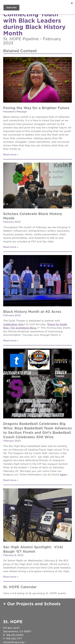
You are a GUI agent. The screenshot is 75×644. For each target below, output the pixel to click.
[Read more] (37, 80)
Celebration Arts (13, 324)
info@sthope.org (14, 642)
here (63, 475)
